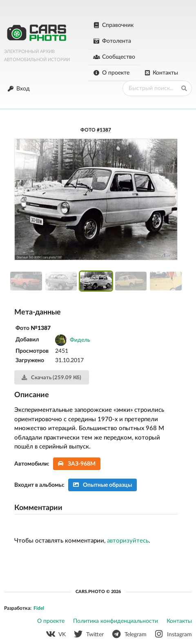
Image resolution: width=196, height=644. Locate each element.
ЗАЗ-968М (77, 464)
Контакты (161, 73)
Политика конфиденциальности (116, 621)
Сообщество (114, 57)
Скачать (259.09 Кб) (51, 378)
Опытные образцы (103, 485)
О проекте (111, 73)
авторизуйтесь (128, 541)
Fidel (39, 608)
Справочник (113, 25)
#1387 (104, 130)
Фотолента (112, 41)
